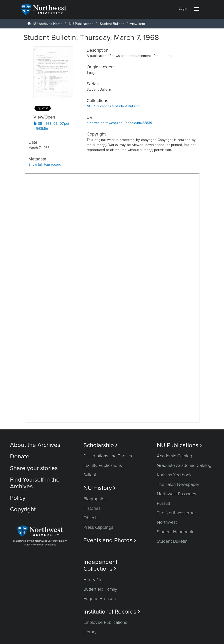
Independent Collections (100, 565)
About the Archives (35, 445)
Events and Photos (110, 540)
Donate (20, 456)
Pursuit (163, 503)
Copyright (23, 509)
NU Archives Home (48, 24)
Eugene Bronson (100, 599)
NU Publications (81, 24)
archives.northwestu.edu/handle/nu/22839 (119, 123)
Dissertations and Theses (108, 456)
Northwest (167, 522)
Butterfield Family (100, 589)
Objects (91, 518)
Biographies (95, 499)
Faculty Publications (103, 465)
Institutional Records (112, 612)
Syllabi (90, 475)
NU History (100, 488)
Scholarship (101, 445)
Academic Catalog (174, 456)
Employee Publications (105, 622)
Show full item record (45, 165)
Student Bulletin (112, 24)
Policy (18, 498)
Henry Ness (95, 580)
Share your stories (34, 468)
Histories (92, 508)
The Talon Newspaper (178, 484)
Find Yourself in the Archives (35, 483)
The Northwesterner (176, 513)
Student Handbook (175, 532)
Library (90, 632)
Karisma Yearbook (174, 475)
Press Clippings (98, 527)
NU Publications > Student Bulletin (113, 106)
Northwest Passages (176, 494)
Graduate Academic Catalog (184, 465)
